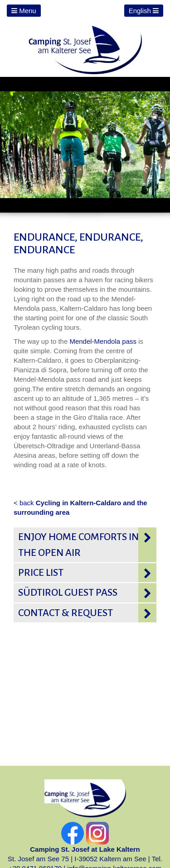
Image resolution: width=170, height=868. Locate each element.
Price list (41, 573)
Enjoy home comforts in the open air (78, 545)
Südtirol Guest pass (68, 593)
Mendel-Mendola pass (104, 341)
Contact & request (66, 613)
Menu (24, 11)
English (144, 11)
